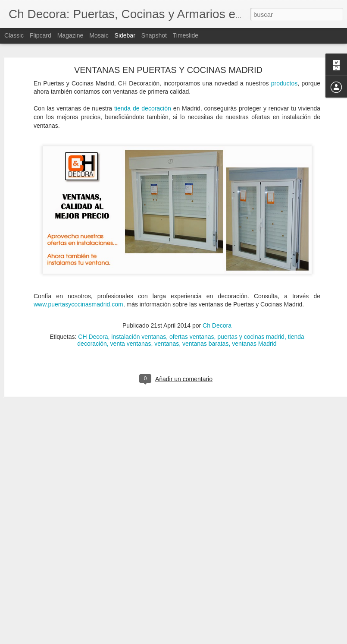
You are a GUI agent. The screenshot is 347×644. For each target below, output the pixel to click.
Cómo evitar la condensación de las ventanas (73, 597)
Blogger (207, 639)
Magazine (70, 35)
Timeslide (186, 35)
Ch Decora (217, 297)
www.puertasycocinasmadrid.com (78, 276)
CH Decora (93, 308)
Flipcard (41, 35)
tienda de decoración (143, 80)
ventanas (167, 315)
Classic (14, 35)
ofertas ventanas (192, 308)
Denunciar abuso (236, 639)
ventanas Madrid (254, 315)
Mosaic (99, 35)
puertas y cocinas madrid (251, 308)
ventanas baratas (205, 315)
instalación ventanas (139, 308)
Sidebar (125, 35)
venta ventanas (131, 315)
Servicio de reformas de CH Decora (62, 616)
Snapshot (154, 35)
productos (284, 55)
